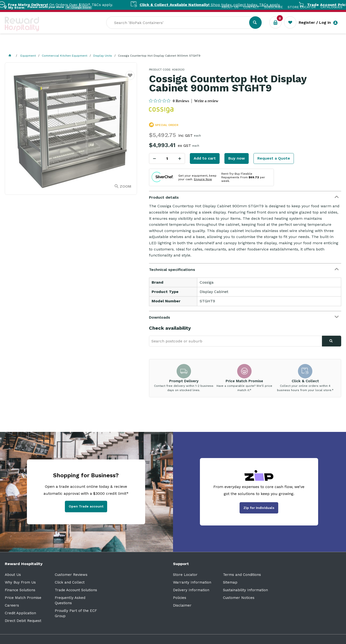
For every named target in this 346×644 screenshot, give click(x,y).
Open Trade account (86, 506)
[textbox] (219, 29)
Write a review (206, 101)
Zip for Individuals (259, 508)
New (178, 46)
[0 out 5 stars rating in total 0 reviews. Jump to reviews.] (169, 101)
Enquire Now (203, 179)
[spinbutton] (167, 158)
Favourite (130, 78)
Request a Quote (274, 158)
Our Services (48, 46)
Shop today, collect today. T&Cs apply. (220, 5)
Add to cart (205, 158)
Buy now (237, 158)
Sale (162, 46)
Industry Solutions (88, 46)
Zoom (125, 186)
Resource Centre (132, 46)
